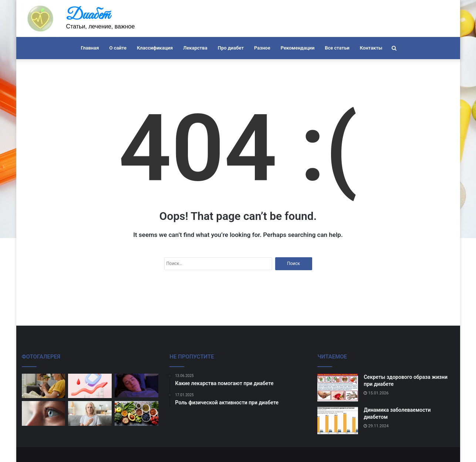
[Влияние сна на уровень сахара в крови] (136, 386)
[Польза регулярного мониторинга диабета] (90, 386)
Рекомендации (298, 48)
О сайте (118, 48)
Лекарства (195, 48)
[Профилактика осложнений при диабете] (44, 386)
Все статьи (337, 48)
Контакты (371, 48)
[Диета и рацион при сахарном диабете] (136, 413)
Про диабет (231, 48)
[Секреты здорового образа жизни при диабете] (338, 388)
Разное (262, 48)
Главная (90, 48)
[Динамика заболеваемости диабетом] (338, 420)
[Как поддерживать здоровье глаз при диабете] (44, 413)
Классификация (155, 48)
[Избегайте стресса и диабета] (90, 413)
